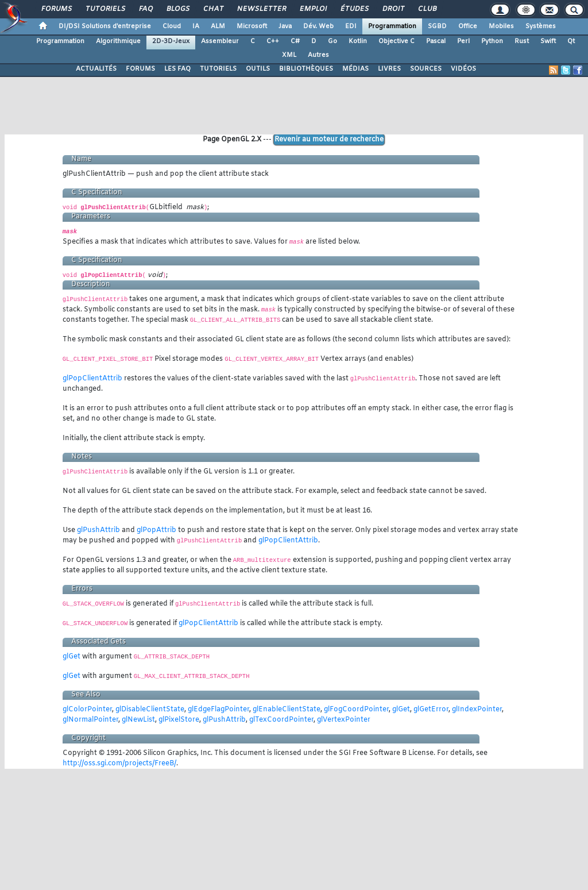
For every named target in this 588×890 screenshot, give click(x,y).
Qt (571, 41)
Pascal (436, 41)
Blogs (177, 9)
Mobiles (501, 26)
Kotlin (358, 41)
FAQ (145, 9)
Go (332, 41)
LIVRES (389, 69)
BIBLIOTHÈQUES (306, 69)
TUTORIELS (218, 69)
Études (354, 9)
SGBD (437, 26)
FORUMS (140, 69)
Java (285, 26)
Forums (56, 9)
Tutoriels (105, 9)
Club (427, 9)
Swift (548, 41)
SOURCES (426, 69)
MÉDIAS (355, 69)
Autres (318, 55)
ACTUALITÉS (96, 69)
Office (468, 26)
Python (492, 41)
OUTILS (258, 69)
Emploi (313, 9)
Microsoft (252, 26)
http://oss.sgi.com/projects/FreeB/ (119, 764)
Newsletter (261, 9)
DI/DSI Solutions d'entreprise (105, 26)
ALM (218, 26)
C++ (273, 41)
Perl (463, 41)
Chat (213, 9)
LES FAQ (177, 69)
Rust (522, 41)
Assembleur (220, 41)
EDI (351, 26)
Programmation (392, 26)
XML (289, 55)
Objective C (396, 41)
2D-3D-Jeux (171, 41)
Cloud (172, 26)
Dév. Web (318, 26)
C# (295, 41)
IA (196, 26)
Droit (393, 9)
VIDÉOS (463, 69)
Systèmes (541, 26)
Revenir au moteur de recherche (329, 140)
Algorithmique (118, 41)
